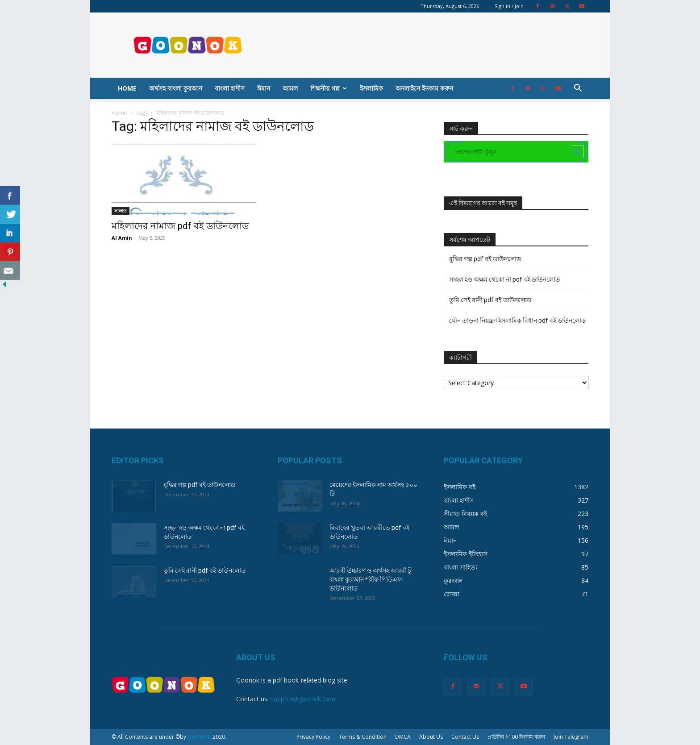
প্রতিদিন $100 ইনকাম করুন (516, 737)
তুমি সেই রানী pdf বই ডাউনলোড (490, 300)
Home (127, 88)
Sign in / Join (509, 6)
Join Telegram (571, 737)
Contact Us (465, 737)
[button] (578, 89)
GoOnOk (199, 737)
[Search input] (512, 152)
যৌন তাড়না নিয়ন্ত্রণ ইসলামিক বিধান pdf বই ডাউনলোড (517, 320)
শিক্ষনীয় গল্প (329, 88)
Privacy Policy (313, 737)
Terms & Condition (363, 737)
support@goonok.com (303, 699)
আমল (290, 88)
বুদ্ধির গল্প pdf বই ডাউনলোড (485, 259)
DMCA (403, 737)
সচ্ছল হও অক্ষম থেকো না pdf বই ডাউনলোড (504, 279)
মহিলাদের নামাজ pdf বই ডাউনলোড (180, 226)
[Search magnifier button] (578, 152)
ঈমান (264, 88)
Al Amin (122, 238)
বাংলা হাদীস (230, 88)
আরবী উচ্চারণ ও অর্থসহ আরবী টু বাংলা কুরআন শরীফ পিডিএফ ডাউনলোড (371, 579)
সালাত (121, 211)
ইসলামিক (371, 88)
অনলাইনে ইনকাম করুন (424, 88)
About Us (431, 737)
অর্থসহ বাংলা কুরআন (176, 88)
